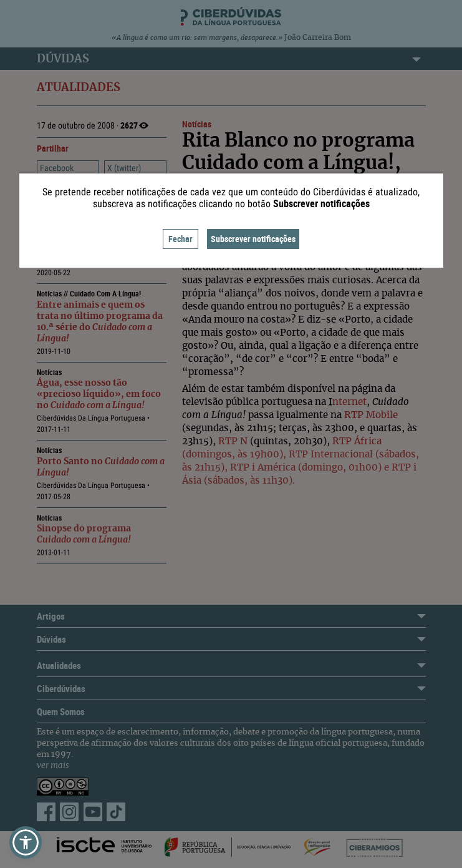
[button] (26, 842)
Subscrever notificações (253, 239)
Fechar (180, 239)
